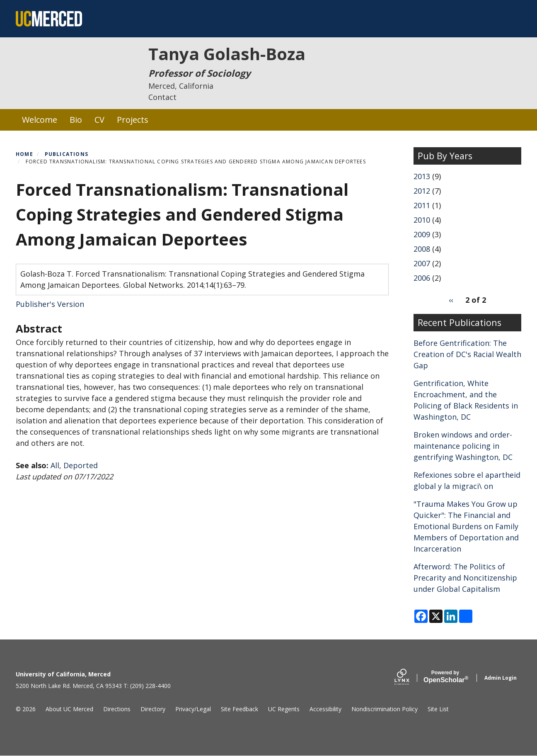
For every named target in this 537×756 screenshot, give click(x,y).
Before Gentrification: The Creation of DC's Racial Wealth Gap (467, 354)
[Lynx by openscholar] (409, 678)
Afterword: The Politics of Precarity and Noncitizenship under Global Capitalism (465, 578)
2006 (422, 278)
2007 (422, 263)
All (55, 465)
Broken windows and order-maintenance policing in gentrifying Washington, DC (463, 446)
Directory (153, 709)
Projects (133, 120)
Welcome (40, 120)
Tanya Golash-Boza (227, 54)
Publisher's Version (50, 304)
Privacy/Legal (193, 709)
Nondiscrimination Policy (385, 709)
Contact (162, 97)
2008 (422, 249)
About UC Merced (69, 709)
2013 (422, 176)
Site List (438, 709)
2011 (422, 205)
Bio (76, 120)
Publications (67, 154)
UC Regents (284, 709)
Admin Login (501, 678)
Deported (81, 465)
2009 (422, 234)
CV (99, 120)
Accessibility (325, 709)
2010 (422, 220)
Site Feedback (239, 709)
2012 (422, 191)
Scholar (445, 677)
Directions (117, 709)
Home (24, 154)
